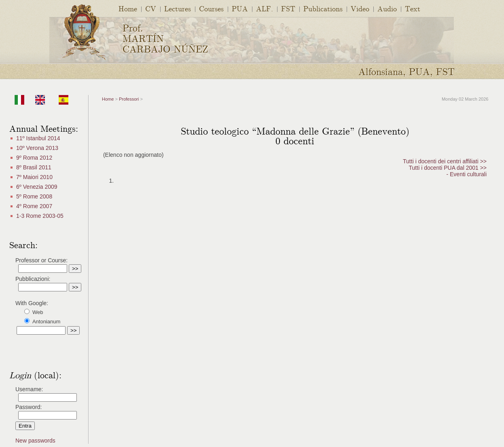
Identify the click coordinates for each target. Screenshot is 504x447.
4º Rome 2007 (34, 206)
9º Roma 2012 (34, 158)
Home (128, 8)
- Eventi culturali (466, 174)
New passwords (35, 441)
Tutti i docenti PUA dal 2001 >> (448, 168)
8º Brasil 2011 (34, 167)
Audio (387, 8)
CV (151, 8)
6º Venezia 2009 (37, 187)
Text (413, 8)
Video (360, 8)
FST (288, 8)
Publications (323, 8)
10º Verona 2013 (37, 148)
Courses (211, 8)
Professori (129, 99)
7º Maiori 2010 (34, 177)
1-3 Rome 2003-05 (40, 216)
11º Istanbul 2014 (38, 138)
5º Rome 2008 (34, 196)
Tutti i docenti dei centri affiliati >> (445, 161)
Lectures (178, 8)
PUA (240, 8)
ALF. (265, 8)
